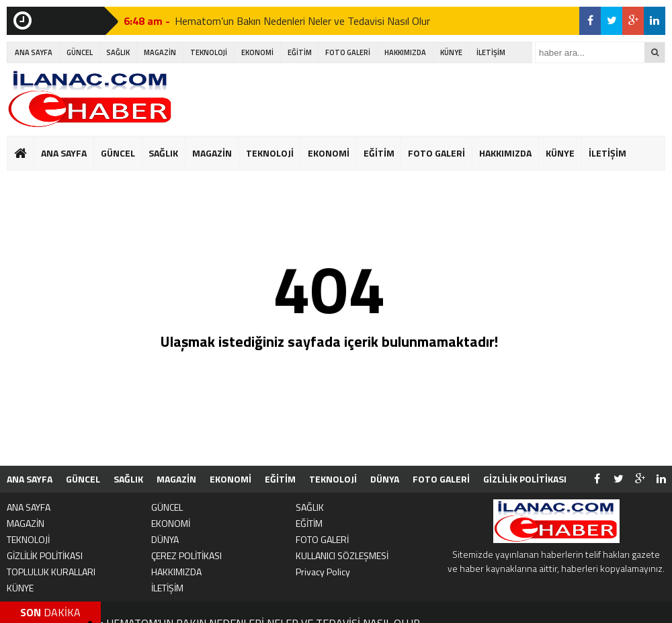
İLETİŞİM (491, 52)
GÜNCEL (80, 52)
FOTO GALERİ (348, 52)
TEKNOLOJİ (209, 52)
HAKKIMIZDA (405, 52)
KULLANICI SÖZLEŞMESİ (342, 555)
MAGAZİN (160, 52)
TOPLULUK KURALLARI (51, 572)
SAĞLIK (118, 52)
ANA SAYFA (34, 52)
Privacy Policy (323, 572)
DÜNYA (385, 479)
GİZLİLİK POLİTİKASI (525, 479)
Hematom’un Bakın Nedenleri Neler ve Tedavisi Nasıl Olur (302, 21)
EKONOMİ (257, 52)
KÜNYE (451, 52)
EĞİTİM (300, 52)
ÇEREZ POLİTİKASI (186, 555)
